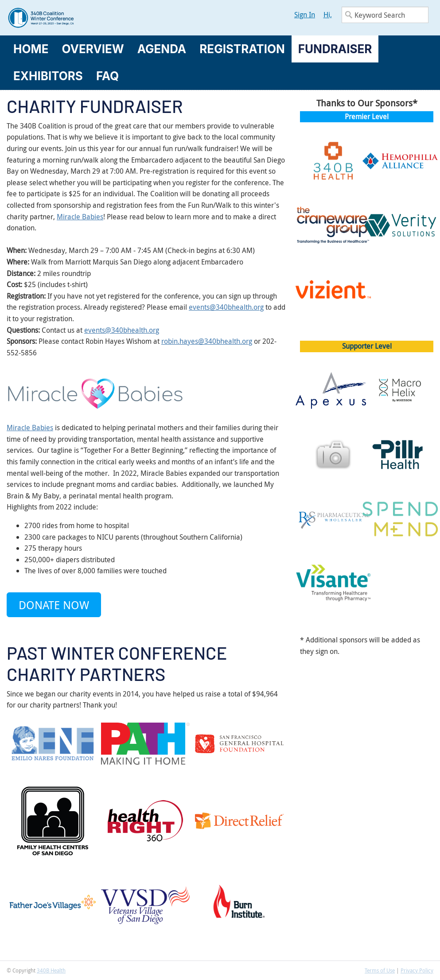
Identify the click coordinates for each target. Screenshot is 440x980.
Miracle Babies (80, 217)
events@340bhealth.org (226, 307)
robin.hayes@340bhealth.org (207, 341)
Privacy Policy (417, 970)
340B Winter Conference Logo (113, 18)
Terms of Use (380, 970)
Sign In (305, 15)
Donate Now (54, 605)
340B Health (51, 970)
